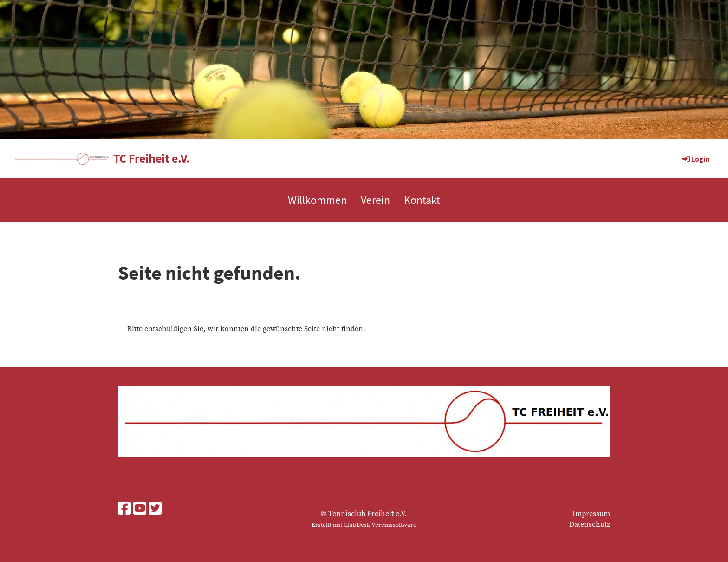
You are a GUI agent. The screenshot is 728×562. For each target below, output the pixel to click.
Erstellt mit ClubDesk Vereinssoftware (364, 525)
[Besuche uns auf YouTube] (140, 510)
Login (695, 159)
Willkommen (317, 200)
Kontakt (422, 200)
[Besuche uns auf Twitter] (155, 510)
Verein (375, 200)
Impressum (591, 514)
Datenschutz (590, 524)
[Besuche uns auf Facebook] (124, 510)
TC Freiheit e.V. (152, 158)
